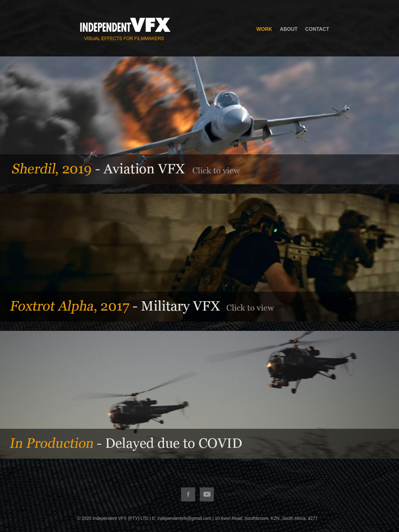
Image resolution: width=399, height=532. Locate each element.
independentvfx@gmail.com (184, 518)
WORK (264, 29)
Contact (317, 29)
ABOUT (289, 29)
